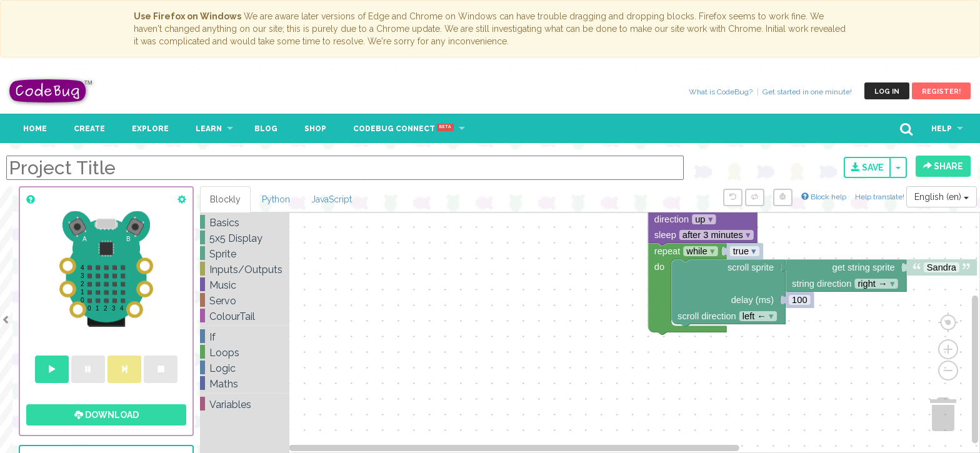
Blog (266, 129)
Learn (209, 129)
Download (107, 415)
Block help (824, 197)
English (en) (942, 197)
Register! (941, 92)
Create (89, 129)
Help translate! (881, 197)
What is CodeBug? (721, 92)
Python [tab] (276, 199)
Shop (315, 129)
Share (943, 166)
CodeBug (51, 91)
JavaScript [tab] (332, 199)
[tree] (245, 314)
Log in (887, 92)
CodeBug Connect (403, 129)
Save (867, 167)
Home (35, 129)
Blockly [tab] (225, 199)
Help (942, 129)
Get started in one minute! (807, 92)
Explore (150, 129)
